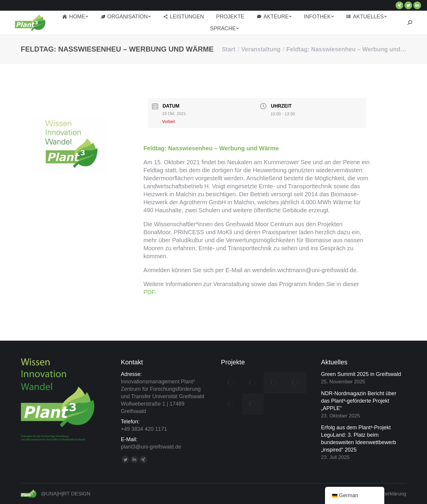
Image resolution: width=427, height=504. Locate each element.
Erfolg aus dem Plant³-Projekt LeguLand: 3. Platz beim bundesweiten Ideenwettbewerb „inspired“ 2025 (359, 439)
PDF (149, 292)
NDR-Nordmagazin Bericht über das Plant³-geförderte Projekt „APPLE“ (359, 401)
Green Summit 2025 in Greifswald (361, 374)
